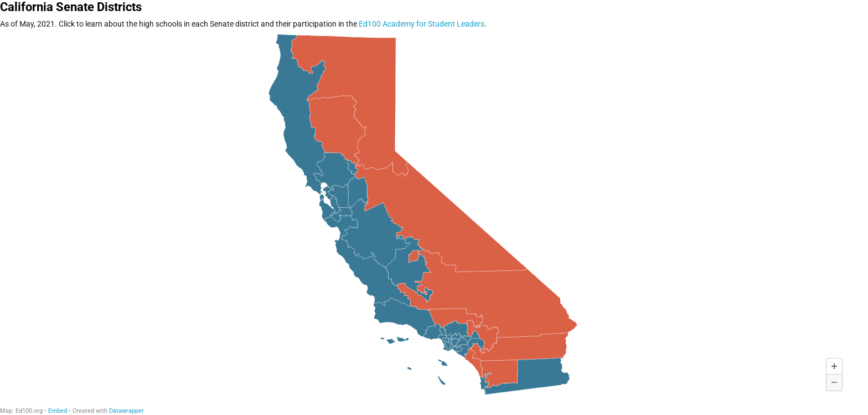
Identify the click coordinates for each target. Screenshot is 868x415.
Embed (58, 411)
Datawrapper (126, 411)
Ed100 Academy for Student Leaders (422, 24)
